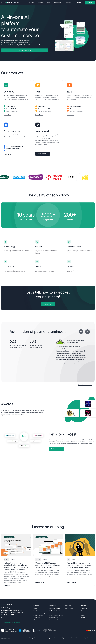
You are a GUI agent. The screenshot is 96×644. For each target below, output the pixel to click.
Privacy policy (33, 638)
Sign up (90, 3)
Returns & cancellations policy (45, 638)
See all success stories (85, 385)
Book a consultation (25, 50)
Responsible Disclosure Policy (79, 638)
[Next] (87, 332)
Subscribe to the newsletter (12, 622)
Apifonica (7, 638)
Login (79, 3)
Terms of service (24, 638)
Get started (48, 304)
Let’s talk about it (56, 449)
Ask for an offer (43, 154)
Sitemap (93, 638)
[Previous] (81, 332)
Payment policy (66, 638)
